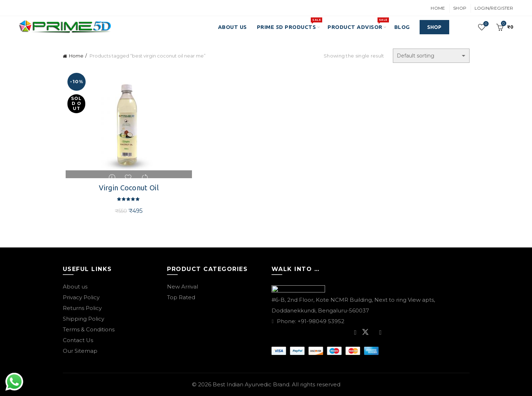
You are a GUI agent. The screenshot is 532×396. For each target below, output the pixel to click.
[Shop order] (431, 56)
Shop (460, 8)
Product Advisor (357, 24)
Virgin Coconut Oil (127, 188)
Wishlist (485, 24)
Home (438, 8)
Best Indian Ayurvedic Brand (251, 384)
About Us (232, 27)
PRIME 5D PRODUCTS (289, 24)
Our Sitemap (80, 351)
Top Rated (181, 297)
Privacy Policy (81, 297)
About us (75, 287)
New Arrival (183, 287)
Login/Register (494, 8)
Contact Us (78, 340)
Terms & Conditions (89, 329)
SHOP (434, 27)
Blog (402, 27)
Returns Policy (82, 308)
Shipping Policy (83, 319)
